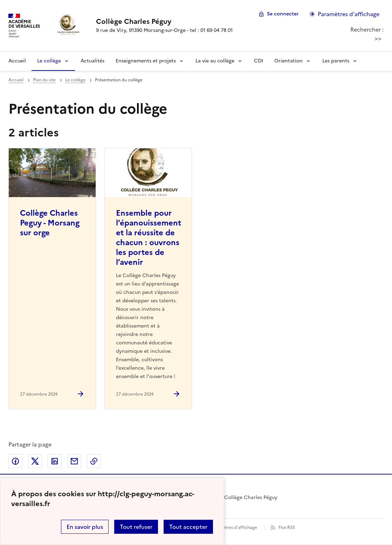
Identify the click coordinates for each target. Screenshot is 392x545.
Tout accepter (188, 527)
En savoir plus (85, 527)
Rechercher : (367, 29)
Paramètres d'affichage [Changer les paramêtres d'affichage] (349, 14)
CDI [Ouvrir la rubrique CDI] (259, 61)
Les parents (336, 61)
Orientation (288, 61)
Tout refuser (136, 527)
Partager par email (74, 461)
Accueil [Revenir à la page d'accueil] (17, 61)
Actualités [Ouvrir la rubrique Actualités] (92, 61)
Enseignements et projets (146, 61)
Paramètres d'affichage (233, 527)
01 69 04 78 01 (216, 30)
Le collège (49, 61)
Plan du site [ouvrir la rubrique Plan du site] (44, 80)
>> (378, 38)
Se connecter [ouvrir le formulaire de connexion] (283, 14)
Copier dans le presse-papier (94, 461)
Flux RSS (287, 527)
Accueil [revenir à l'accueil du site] (16, 80)
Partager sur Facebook (15, 461)
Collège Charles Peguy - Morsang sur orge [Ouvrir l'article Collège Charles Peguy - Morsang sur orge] (50, 223)
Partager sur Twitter (35, 461)
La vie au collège (215, 61)
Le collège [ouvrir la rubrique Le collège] (75, 80)
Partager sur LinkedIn (55, 461)
